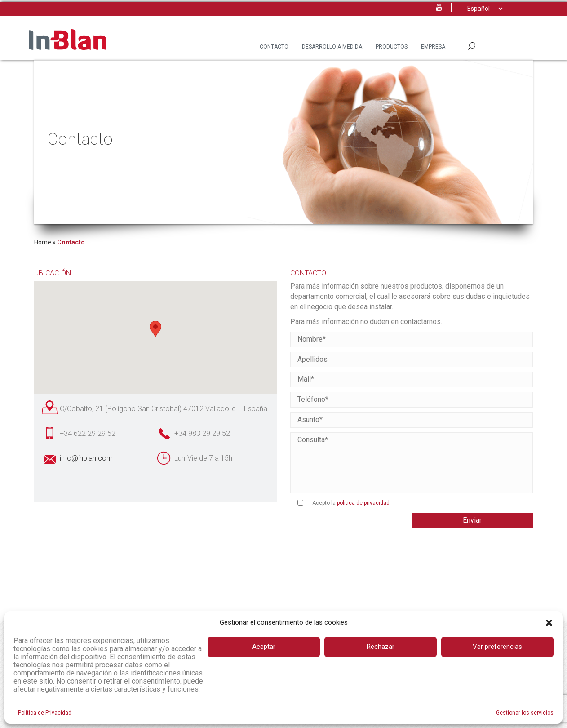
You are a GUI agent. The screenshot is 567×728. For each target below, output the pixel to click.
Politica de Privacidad (45, 713)
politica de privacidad (363, 503)
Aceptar (264, 647)
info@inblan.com (86, 458)
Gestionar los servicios (525, 713)
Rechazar (381, 647)
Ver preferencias (497, 647)
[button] (549, 623)
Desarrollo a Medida (332, 47)
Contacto (274, 47)
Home (43, 242)
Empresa (433, 47)
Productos (392, 47)
